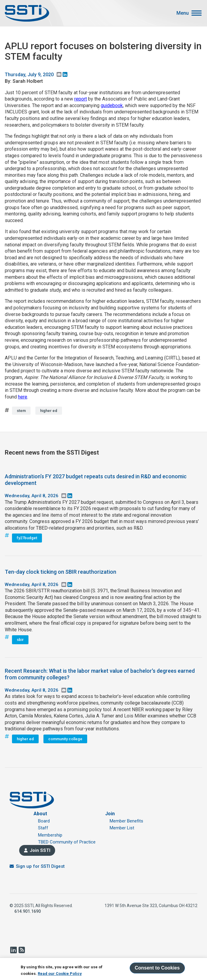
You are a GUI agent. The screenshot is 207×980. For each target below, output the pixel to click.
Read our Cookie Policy (60, 974)
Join (110, 814)
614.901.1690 (28, 911)
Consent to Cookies (157, 968)
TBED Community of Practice (67, 842)
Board (44, 821)
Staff (43, 828)
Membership (50, 835)
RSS (22, 950)
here (23, 397)
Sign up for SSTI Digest (40, 866)
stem (21, 411)
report (81, 99)
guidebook (112, 105)
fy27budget (27, 538)
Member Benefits (126, 821)
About (40, 814)
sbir (20, 640)
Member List (122, 828)
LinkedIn (13, 950)
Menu (183, 13)
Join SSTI (40, 850)
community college (65, 739)
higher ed (49, 411)
